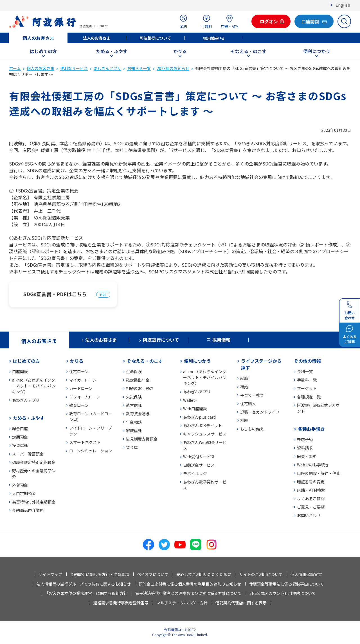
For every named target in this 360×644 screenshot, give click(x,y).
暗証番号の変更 (311, 482)
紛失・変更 (307, 456)
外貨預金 (20, 485)
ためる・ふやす (112, 51)
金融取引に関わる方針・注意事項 (100, 574)
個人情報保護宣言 (306, 574)
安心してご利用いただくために (204, 574)
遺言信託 (134, 405)
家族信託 (134, 430)
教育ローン (79, 405)
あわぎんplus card (199, 417)
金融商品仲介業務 (28, 510)
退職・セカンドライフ (260, 412)
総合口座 (20, 428)
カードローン (81, 388)
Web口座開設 (195, 409)
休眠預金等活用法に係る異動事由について (286, 584)
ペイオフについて (153, 574)
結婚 (244, 387)
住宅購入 (248, 403)
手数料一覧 (307, 380)
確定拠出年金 (138, 380)
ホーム (15, 68)
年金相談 (134, 422)
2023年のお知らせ (173, 68)
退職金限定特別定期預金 (34, 462)
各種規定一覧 (309, 397)
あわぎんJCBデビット (202, 425)
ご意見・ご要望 (311, 507)
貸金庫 (132, 447)
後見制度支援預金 (142, 439)
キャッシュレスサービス (205, 434)
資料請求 (305, 448)
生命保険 (134, 371)
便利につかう (317, 51)
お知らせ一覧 (139, 68)
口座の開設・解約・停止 (319, 473)
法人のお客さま (97, 38)
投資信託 (20, 445)
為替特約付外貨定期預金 (34, 502)
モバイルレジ (195, 473)
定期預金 (20, 437)
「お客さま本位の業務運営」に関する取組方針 (86, 593)
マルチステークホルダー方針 (182, 603)
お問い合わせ (309, 515)
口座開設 (20, 371)
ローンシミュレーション (91, 451)
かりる (180, 51)
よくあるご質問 (311, 498)
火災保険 (134, 397)
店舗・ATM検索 (311, 490)
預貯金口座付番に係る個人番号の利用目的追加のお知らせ (190, 584)
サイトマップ (50, 574)
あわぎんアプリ (107, 68)
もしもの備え (252, 429)
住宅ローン (79, 371)
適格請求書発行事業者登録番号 (121, 603)
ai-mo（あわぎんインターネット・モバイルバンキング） (34, 386)
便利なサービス (74, 68)
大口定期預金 (24, 493)
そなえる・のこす (248, 51)
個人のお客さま (38, 38)
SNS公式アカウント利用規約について (283, 593)
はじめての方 (43, 51)
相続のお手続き (140, 388)
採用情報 (211, 38)
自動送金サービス (199, 465)
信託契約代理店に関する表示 (241, 603)
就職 (244, 378)
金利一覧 (305, 371)
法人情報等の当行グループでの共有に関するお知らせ (84, 584)
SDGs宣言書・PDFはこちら (55, 294)
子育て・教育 (252, 395)
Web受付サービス (199, 457)
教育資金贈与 (138, 414)
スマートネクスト (85, 442)
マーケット (307, 388)
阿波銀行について (155, 38)
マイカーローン (83, 380)
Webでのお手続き (313, 465)
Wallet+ (190, 400)
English (343, 5)
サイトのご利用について (261, 574)
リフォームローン (85, 397)
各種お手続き (311, 429)
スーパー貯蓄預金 (28, 454)
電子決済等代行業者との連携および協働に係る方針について (188, 593)
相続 (244, 420)
